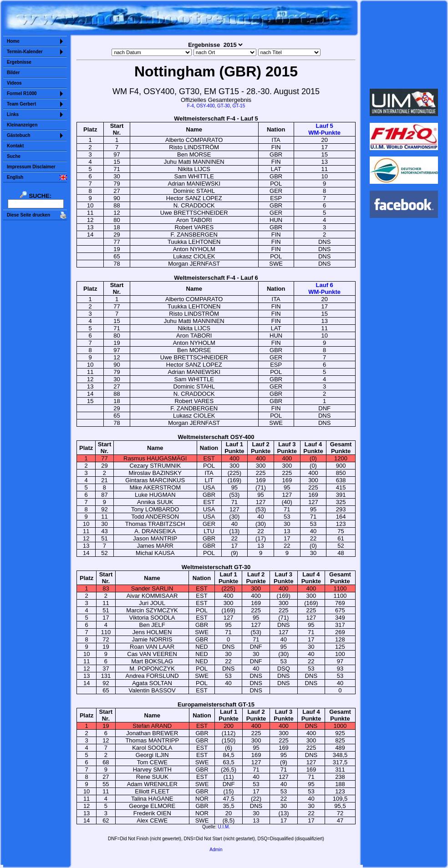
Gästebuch (19, 135)
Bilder (13, 73)
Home (13, 41)
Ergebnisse (19, 62)
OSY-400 (205, 106)
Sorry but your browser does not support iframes (404, 45)
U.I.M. (224, 827)
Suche (14, 156)
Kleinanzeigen (22, 125)
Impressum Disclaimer (31, 167)
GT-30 (224, 106)
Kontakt (15, 146)
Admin (216, 850)
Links (13, 114)
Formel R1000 (22, 93)
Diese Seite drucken (28, 215)
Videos (14, 83)
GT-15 (239, 106)
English (15, 177)
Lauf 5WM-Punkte (324, 129)
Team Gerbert (21, 104)
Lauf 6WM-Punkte (324, 288)
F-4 (191, 106)
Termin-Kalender (25, 52)
